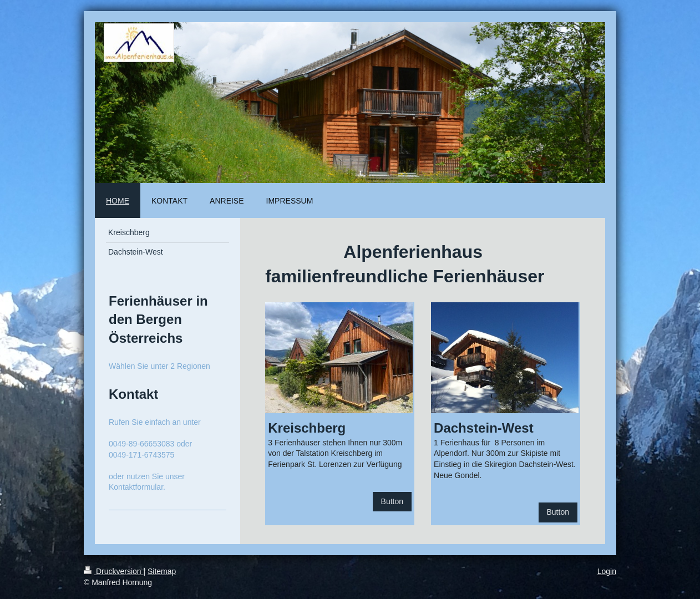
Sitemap (162, 571)
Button (392, 501)
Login (607, 571)
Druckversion (113, 571)
